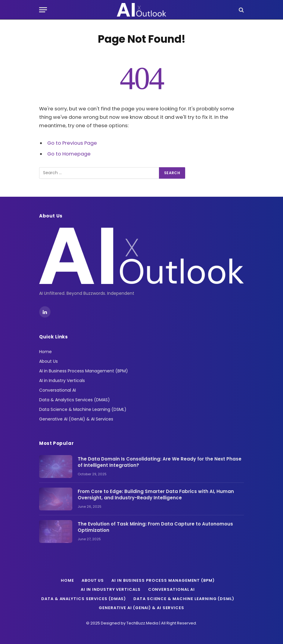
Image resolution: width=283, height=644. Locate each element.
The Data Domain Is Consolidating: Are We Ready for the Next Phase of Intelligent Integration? (160, 462)
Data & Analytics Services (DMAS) (75, 400)
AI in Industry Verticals (62, 381)
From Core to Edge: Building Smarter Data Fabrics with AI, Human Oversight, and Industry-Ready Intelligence (156, 495)
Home (45, 352)
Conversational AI (58, 390)
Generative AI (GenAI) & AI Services (76, 419)
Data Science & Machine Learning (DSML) (83, 409)
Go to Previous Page (72, 143)
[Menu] (43, 10)
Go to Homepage (69, 154)
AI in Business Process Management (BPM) (84, 371)
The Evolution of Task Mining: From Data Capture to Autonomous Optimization (155, 527)
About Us (48, 361)
